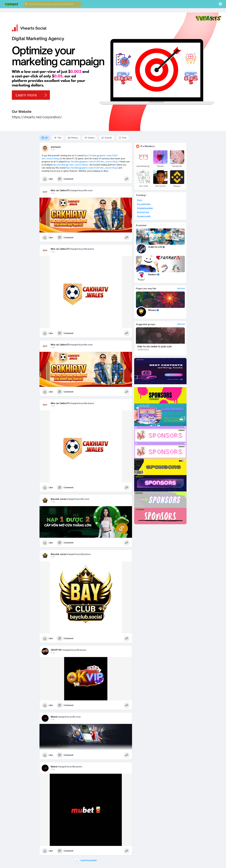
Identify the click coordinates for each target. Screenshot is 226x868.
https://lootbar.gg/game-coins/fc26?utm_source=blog (91, 162)
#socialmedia (144, 204)
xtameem (56, 147)
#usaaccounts (144, 216)
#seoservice (143, 212)
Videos (90, 138)
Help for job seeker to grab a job (155, 346)
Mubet (54, 717)
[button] (53, 4)
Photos (73, 138)
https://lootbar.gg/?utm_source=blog (69, 165)
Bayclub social (59, 499)
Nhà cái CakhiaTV (60, 190)
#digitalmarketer (145, 208)
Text (58, 138)
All (45, 138)
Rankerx (154, 275)
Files (123, 138)
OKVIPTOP (56, 650)
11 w (53, 150)
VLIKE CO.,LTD (156, 247)
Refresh (181, 288)
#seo (139, 200)
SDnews (154, 310)
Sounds (107, 138)
